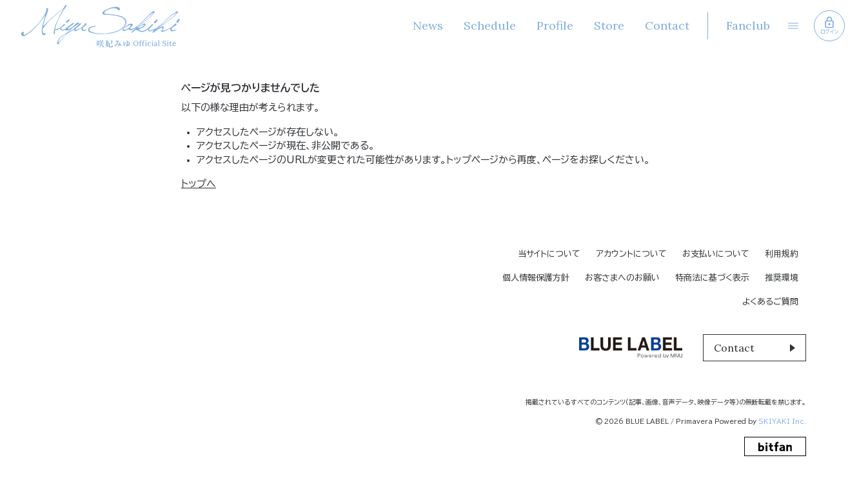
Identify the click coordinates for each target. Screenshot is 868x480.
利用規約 (782, 254)
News (428, 25)
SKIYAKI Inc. (782, 421)
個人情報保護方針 (536, 278)
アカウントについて (631, 254)
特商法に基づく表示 (712, 278)
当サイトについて (549, 254)
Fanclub (748, 25)
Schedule (490, 25)
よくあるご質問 (770, 302)
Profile (555, 25)
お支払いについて (716, 254)
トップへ (199, 184)
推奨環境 (782, 278)
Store (609, 25)
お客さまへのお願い (622, 278)
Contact (667, 25)
